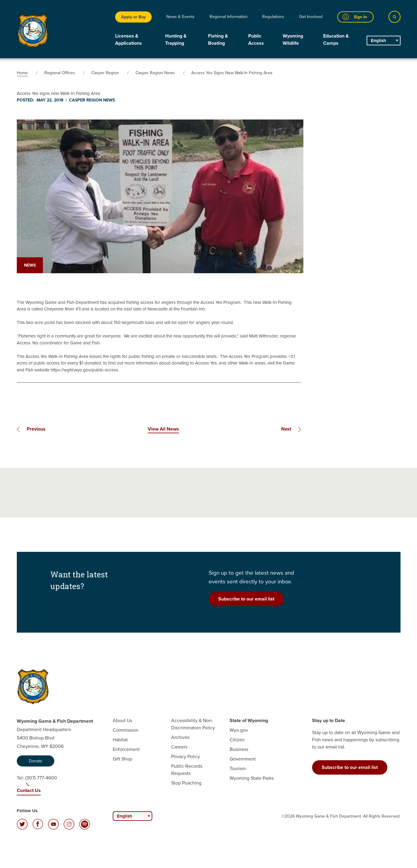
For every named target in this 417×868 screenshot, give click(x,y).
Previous (36, 429)
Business (239, 749)
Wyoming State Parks (252, 778)
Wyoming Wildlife (293, 39)
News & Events (180, 17)
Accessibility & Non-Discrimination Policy (193, 724)
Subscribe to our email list (246, 599)
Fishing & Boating (218, 39)
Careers (179, 747)
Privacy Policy (186, 756)
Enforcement (126, 749)
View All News (163, 429)
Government (243, 759)
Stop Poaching (186, 783)
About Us (122, 720)
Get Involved (311, 17)
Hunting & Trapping (176, 39)
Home (22, 73)
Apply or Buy (133, 17)
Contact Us (29, 790)
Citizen (237, 740)
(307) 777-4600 (41, 780)
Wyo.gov (239, 730)
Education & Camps (336, 39)
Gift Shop (122, 759)
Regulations (273, 17)
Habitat (120, 740)
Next (286, 429)
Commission (126, 730)
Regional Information (229, 17)
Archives (180, 737)
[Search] (395, 17)
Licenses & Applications (128, 39)
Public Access (256, 39)
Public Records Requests (187, 770)
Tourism (238, 768)
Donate (36, 761)
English (378, 41)
